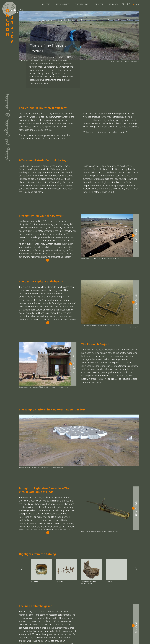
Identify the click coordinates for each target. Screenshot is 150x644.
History (46, 4)
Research (114, 4)
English (133, 4)
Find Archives (82, 4)
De (129, 4)
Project (99, 4)
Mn (137, 4)
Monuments (63, 4)
